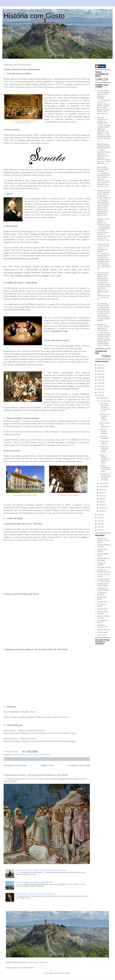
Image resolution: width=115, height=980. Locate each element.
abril (101, 502)
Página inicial (47, 765)
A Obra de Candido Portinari (103, 431)
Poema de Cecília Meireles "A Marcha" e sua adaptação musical (104, 222)
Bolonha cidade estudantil (103, 612)
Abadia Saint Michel (102, 598)
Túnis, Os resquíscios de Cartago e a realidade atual (34, 882)
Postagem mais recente (15, 765)
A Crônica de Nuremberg (104, 437)
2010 (100, 530)
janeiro (102, 511)
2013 (100, 521)
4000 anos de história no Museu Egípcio (103, 540)
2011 (100, 527)
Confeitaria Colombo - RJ (102, 626)
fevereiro (103, 508)
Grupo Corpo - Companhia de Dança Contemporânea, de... (105, 407)
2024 (100, 371)
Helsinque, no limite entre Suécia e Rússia (104, 449)
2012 (100, 524)
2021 (100, 380)
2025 (100, 368)
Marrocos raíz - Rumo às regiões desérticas (103, 169)
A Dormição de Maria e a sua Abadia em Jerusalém (105, 477)
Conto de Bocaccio (104, 630)
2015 (100, 515)
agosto (102, 490)
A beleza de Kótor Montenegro (103, 559)
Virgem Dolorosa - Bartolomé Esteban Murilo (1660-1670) (35, 894)
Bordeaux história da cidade (103, 617)
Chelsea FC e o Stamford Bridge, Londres (104, 417)
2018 (100, 389)
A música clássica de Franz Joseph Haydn (105, 468)
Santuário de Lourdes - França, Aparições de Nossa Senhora (103, 327)
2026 (100, 365)
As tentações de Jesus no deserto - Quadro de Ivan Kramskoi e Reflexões (41, 870)
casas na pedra (102, 632)
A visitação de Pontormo (102, 594)
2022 (100, 377)
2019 (100, 386)
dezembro (103, 398)
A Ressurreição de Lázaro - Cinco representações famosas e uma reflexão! (36, 775)
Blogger (67, 973)
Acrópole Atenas (103, 602)
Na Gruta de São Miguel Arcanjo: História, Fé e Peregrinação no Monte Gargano (103, 276)
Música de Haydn (44, 755)
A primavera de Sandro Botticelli (103, 589)
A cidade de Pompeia (101, 564)
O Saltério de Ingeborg (104, 442)
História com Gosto (34, 16)
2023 (100, 374)
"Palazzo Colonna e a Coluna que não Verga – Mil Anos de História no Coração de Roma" (104, 194)
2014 (100, 518)
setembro (103, 487)
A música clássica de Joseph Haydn (25, 755)
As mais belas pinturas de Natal (103, 304)
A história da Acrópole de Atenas (104, 571)
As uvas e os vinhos (102, 605)
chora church (102, 635)
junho (102, 496)
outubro (102, 484)
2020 (100, 383)
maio (101, 499)
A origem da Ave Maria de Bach (103, 585)
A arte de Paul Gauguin (102, 550)
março (102, 505)
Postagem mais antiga (79, 765)
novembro (103, 401)
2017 (100, 392)
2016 (100, 395)
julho (101, 493)
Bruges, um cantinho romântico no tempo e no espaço (104, 459)
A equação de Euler (104, 567)
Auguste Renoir (103, 609)
